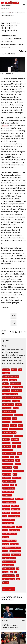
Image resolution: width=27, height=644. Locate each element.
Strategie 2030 (8, 415)
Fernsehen (19, 436)
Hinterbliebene (8, 523)
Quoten (5, 384)
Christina (6, 509)
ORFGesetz (16, 401)
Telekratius (7, 408)
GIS (18, 576)
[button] (3, 641)
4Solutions (14, 544)
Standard (6, 555)
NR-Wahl (6, 457)
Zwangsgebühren (9, 488)
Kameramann (7, 467)
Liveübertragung (9, 527)
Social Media (17, 478)
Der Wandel (16, 443)
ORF (20, 370)
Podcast (14, 426)
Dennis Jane (16, 509)
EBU (11, 572)
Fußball (6, 439)
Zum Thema (7, 589)
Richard (6, 537)
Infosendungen (8, 565)
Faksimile (5, 126)
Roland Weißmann (9, 412)
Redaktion (19, 499)
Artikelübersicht (4, 13)
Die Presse (6, 422)
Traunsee (6, 506)
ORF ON (16, 408)
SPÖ (17, 457)
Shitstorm (6, 478)
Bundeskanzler (8, 492)
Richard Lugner (15, 551)
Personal (6, 373)
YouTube (6, 583)
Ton (12, 485)
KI (16, 572)
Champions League (16, 429)
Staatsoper (7, 387)
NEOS (19, 453)
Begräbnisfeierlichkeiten (11, 548)
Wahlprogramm (8, 460)
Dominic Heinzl (8, 464)
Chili (18, 460)
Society (5, 544)
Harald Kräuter (8, 499)
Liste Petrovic (8, 450)
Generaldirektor (9, 520)
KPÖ (19, 446)
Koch (16, 467)
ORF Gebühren (18, 471)
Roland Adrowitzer (9, 541)
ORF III (5, 530)
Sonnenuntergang (9, 502)
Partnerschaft (15, 384)
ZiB (18, 569)
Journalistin (17, 422)
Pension (6, 426)
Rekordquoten (17, 391)
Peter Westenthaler (10, 534)
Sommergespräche (9, 481)
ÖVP (12, 457)
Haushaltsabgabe (9, 579)
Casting (18, 405)
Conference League (9, 432)
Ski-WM (5, 380)
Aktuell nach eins (9, 558)
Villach (14, 370)
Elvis (5, 516)
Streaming (19, 415)
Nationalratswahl (9, 453)
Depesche (6, 513)
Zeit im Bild (7, 419)
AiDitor (5, 572)
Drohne (18, 464)
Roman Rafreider (9, 569)
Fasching (6, 370)
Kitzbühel (13, 380)
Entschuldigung (14, 516)
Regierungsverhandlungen (12, 398)
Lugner (19, 527)
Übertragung (16, 555)
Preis (21, 426)
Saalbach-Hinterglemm (11, 377)
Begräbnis (15, 506)
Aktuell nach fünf (9, 562)
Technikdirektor (8, 576)
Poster (5, 551)
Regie (15, 474)
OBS (18, 579)
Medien (10, 13)
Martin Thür (7, 471)
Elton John (15, 513)
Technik (6, 485)
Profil (5, 429)
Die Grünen (7, 446)
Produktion (7, 474)
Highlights (15, 439)
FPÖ (14, 446)
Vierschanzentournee (10, 394)
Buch (15, 419)
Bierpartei (6, 443)
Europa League (8, 436)
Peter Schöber (14, 530)
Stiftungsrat (17, 387)
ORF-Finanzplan (8, 405)
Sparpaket (6, 401)
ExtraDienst (7, 495)
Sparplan (6, 391)
